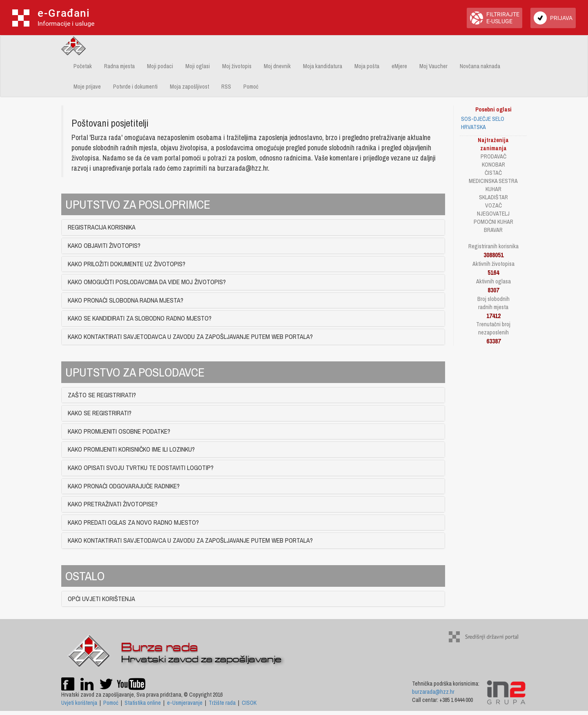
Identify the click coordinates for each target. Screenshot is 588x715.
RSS (226, 87)
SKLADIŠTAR (493, 197)
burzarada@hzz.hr (433, 692)
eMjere (399, 66)
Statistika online (143, 703)
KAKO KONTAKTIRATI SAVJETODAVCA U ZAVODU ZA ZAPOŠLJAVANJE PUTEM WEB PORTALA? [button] (190, 336)
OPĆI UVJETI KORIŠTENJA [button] (101, 599)
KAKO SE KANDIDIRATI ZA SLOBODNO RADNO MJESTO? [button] (140, 318)
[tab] (253, 227)
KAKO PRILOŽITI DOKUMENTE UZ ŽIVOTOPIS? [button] (127, 264)
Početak (83, 66)
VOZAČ (493, 205)
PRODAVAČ (493, 156)
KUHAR (493, 189)
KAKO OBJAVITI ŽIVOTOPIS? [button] (104, 245)
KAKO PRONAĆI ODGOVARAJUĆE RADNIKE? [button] (124, 486)
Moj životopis (237, 66)
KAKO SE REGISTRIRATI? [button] (100, 413)
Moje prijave (87, 87)
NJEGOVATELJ (493, 214)
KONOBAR (493, 165)
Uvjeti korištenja (79, 703)
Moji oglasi (198, 66)
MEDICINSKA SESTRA (493, 181)
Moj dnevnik (277, 66)
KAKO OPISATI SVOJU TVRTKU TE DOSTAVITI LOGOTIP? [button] (141, 468)
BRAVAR (493, 230)
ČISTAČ (493, 173)
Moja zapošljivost (189, 87)
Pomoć (251, 87)
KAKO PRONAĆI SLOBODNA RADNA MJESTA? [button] (126, 300)
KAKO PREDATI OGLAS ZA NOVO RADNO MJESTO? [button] (133, 522)
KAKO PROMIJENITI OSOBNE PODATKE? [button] (119, 431)
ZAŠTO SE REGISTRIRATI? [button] (102, 395)
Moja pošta (367, 66)
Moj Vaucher (433, 66)
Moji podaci (160, 66)
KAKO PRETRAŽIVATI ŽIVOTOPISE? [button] (113, 504)
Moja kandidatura (323, 66)
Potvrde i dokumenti (135, 87)
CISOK (249, 703)
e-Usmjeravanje (185, 703)
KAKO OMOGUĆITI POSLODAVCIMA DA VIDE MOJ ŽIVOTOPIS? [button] (147, 282)
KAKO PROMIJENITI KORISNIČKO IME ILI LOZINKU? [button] (131, 449)
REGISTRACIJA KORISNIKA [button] (102, 227)
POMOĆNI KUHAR (493, 222)
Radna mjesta (119, 66)
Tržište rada (222, 703)
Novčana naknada (480, 66)
